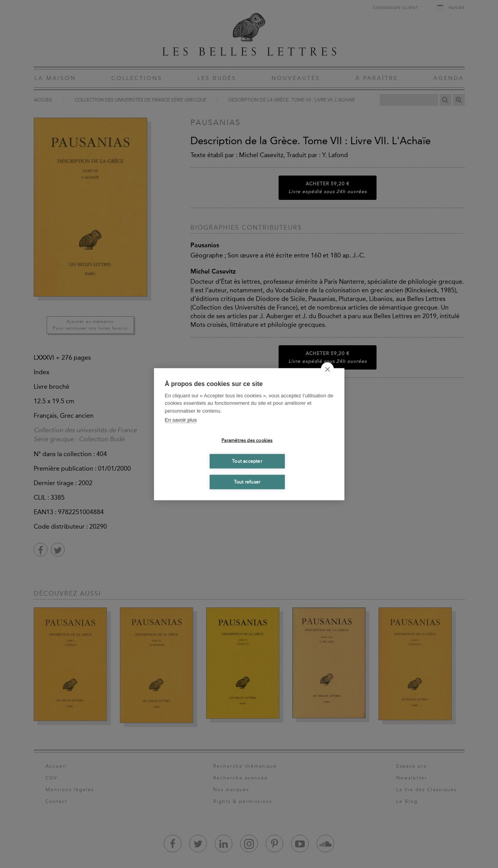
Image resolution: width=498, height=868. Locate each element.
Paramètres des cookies (247, 440)
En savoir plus (181, 420)
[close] (327, 369)
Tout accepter (247, 461)
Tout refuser (247, 482)
